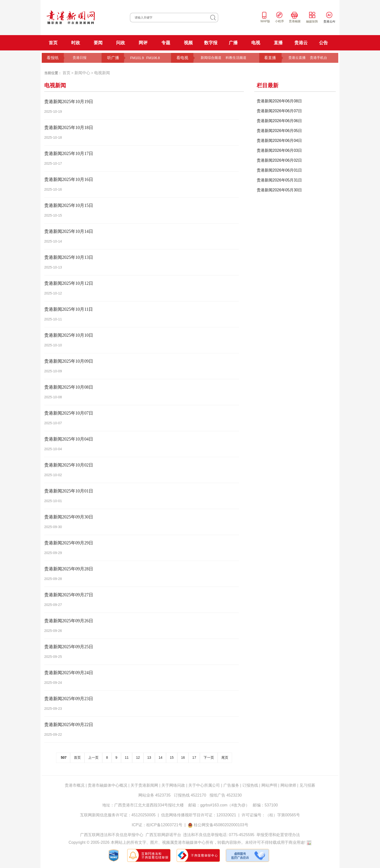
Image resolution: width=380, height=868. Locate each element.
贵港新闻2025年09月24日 (69, 673)
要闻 (98, 43)
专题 (166, 43)
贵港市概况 (75, 785)
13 (149, 757)
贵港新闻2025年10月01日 (69, 491)
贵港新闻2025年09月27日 (69, 595)
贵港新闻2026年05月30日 (279, 190)
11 (127, 757)
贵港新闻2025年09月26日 (69, 621)
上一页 (93, 757)
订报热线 (250, 785)
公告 (323, 43)
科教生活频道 (236, 58)
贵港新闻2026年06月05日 (279, 131)
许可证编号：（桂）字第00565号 (271, 815)
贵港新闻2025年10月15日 (69, 205)
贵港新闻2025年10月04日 (69, 439)
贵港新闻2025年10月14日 (69, 231)
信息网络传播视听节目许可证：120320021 (199, 815)
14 (161, 757)
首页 (53, 43)
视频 (188, 43)
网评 (143, 43)
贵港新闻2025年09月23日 (69, 699)
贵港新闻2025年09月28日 (69, 569)
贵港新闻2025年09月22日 (69, 725)
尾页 (225, 757)
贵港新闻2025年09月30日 (69, 517)
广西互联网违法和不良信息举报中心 (112, 835)
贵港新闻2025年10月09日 (69, 361)
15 (172, 757)
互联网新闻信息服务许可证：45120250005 (118, 815)
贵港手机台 (318, 58)
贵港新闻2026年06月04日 (279, 141)
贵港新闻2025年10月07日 (69, 413)
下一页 (209, 757)
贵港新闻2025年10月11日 (69, 309)
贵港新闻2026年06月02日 (279, 160)
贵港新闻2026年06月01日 (279, 170)
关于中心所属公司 (204, 785)
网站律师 (288, 785)
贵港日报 (80, 58)
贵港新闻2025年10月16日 (69, 179)
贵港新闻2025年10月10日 (69, 335)
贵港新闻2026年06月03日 (279, 150)
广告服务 (231, 785)
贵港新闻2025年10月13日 (69, 257)
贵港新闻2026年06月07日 (279, 111)
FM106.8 (153, 58)
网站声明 (269, 785)
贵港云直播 (297, 58)
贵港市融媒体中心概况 (107, 785)
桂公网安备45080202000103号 (221, 825)
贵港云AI (329, 22)
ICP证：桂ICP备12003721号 (157, 825)
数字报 (211, 43)
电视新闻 (102, 73)
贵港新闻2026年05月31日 (279, 180)
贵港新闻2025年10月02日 (69, 465)
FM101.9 (137, 58)
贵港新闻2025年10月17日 (69, 154)
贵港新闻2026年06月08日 (279, 101)
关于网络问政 (173, 785)
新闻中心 (82, 73)
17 (194, 757)
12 (138, 757)
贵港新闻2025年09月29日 (69, 543)
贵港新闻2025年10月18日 (69, 128)
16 (183, 757)
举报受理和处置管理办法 (278, 835)
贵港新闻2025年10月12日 (69, 283)
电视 (256, 43)
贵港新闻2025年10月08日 (69, 387)
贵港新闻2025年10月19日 (69, 102)
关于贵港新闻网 (144, 785)
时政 (76, 43)
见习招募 (307, 785)
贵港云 (301, 43)
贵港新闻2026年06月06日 (279, 121)
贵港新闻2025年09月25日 (69, 647)
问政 (121, 43)
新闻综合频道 (211, 58)
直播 (278, 43)
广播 (233, 43)
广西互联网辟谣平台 (163, 835)
